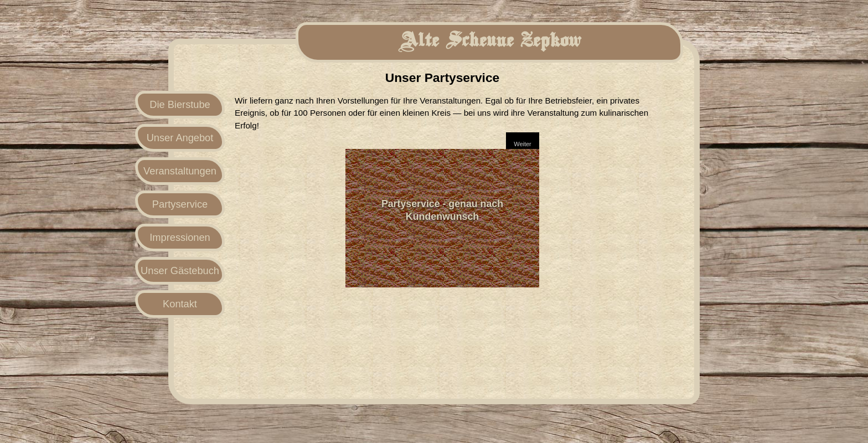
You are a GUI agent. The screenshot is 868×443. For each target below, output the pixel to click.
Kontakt (180, 304)
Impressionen (180, 237)
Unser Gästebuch (180, 271)
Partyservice (180, 204)
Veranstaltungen (180, 171)
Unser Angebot (180, 138)
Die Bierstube (180, 104)
